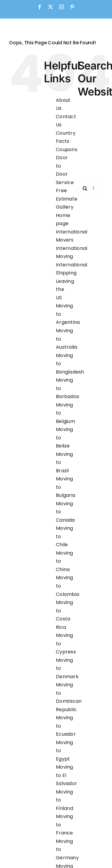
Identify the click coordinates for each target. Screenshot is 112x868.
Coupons (67, 150)
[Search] (85, 188)
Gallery (65, 207)
